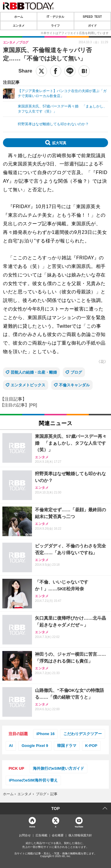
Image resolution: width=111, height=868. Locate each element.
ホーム (19, 17)
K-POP (91, 746)
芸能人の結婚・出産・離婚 (34, 372)
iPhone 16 (45, 734)
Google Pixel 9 (35, 746)
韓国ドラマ (67, 746)
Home (32, 826)
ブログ (76, 372)
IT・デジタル (55, 17)
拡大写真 (59, 143)
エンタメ (19, 25)
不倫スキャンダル (74, 385)
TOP (55, 808)
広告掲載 (41, 835)
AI (11, 746)
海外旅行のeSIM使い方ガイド (58, 768)
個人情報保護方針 (80, 835)
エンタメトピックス (28, 385)
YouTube (79, 826)
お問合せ (25, 835)
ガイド (92, 25)
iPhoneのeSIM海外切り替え (33, 780)
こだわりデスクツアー (83, 734)
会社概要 (58, 835)
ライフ (55, 25)
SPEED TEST (92, 17)
